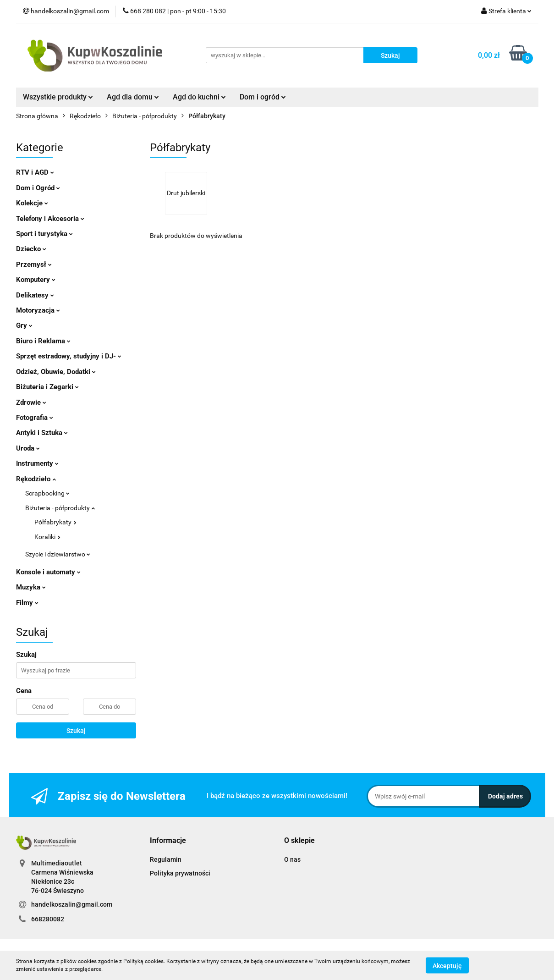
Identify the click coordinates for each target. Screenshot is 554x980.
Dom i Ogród (38, 188)
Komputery (36, 280)
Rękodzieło (36, 479)
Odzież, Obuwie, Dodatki (56, 372)
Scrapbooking (47, 493)
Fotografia (35, 418)
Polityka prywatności (180, 873)
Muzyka (31, 587)
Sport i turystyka (44, 234)
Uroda (28, 448)
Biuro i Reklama (43, 341)
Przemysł (34, 264)
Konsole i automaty (48, 572)
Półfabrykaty (55, 522)
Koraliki (47, 537)
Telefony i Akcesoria (50, 219)
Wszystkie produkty (58, 97)
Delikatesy (35, 295)
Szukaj (76, 731)
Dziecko (31, 249)
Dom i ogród (263, 97)
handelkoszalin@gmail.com (72, 904)
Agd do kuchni (199, 97)
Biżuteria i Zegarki (47, 387)
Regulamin (166, 859)
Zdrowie (31, 402)
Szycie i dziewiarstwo (58, 554)
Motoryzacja (38, 310)
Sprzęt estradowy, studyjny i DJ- (69, 356)
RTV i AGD (35, 172)
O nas (292, 859)
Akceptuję (447, 965)
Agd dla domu (133, 97)
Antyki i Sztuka (42, 433)
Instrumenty (37, 463)
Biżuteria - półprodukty (60, 508)
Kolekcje (32, 203)
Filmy (27, 603)
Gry (24, 325)
